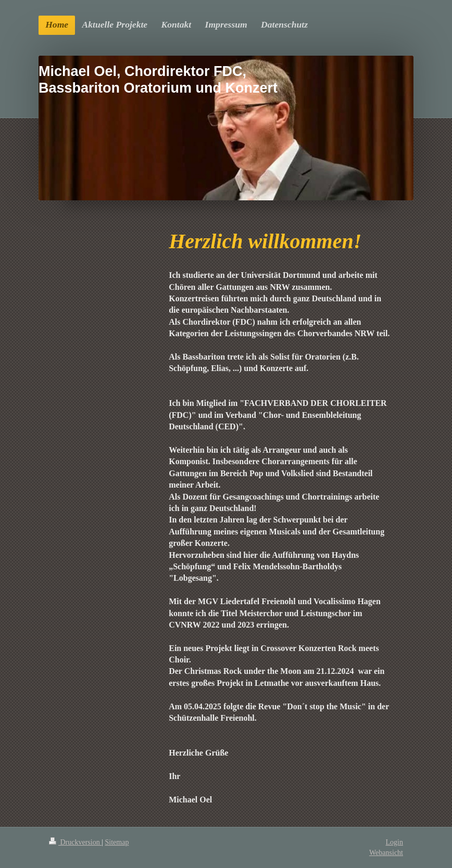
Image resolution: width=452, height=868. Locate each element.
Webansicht (386, 853)
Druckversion (75, 842)
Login (394, 842)
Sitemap (117, 842)
